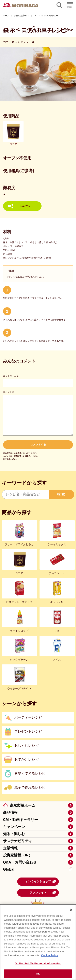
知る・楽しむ (14, 834)
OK (38, 974)
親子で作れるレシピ (30, 788)
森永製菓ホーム (22, 805)
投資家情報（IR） (18, 855)
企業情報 (10, 848)
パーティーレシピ (28, 717)
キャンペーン (14, 827)
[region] (38, 942)
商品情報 (10, 813)
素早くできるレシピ (30, 774)
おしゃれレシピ (26, 746)
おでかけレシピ (26, 760)
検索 (61, 494)
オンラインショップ (41, 882)
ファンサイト (43, 893)
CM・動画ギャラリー (20, 820)
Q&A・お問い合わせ (20, 862)
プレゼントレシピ (28, 731)
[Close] (71, 910)
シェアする (25, 206)
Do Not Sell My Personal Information (38, 963)
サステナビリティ (18, 841)
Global (38, 869)
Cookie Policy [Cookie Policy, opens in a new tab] (50, 955)
